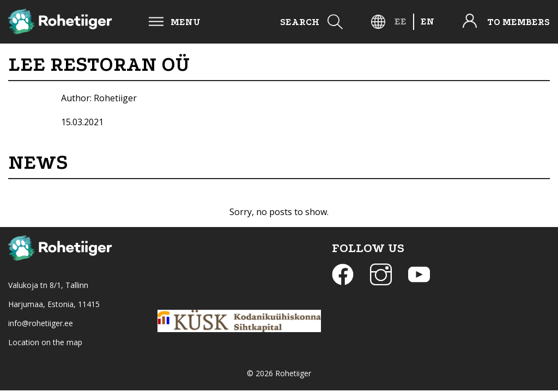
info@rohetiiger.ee (41, 323)
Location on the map (45, 342)
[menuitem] (401, 22)
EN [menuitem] (427, 22)
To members (518, 22)
